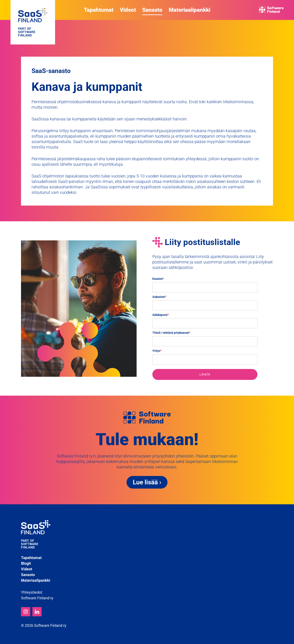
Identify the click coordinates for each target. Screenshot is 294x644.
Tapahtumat (99, 10)
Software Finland (270, 10)
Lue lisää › (147, 482)
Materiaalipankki (190, 10)
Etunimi (158, 279)
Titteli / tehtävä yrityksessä (171, 333)
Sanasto (152, 10)
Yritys (157, 351)
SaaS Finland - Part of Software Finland (33, 22)
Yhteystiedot (32, 592)
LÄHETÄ (205, 374)
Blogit (26, 563)
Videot (128, 10)
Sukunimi (159, 297)
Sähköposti (161, 315)
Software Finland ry (37, 598)
